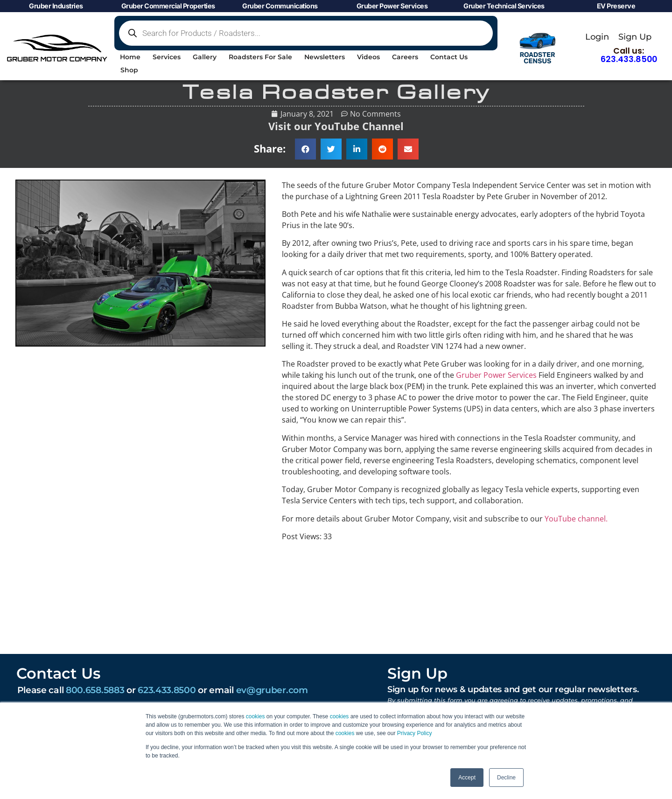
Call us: (629, 55)
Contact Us (449, 57)
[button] (305, 149)
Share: (270, 149)
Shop (129, 70)
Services (167, 57)
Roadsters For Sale (260, 57)
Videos (368, 57)
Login (597, 37)
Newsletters (325, 57)
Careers (405, 57)
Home (130, 57)
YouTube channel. (576, 519)
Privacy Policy (415, 733)
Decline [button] (506, 778)
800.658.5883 (95, 690)
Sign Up (635, 37)
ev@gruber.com (272, 690)
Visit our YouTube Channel (336, 126)
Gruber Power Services (496, 375)
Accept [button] (467, 778)
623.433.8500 (167, 690)
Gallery (205, 57)
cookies (255, 716)
